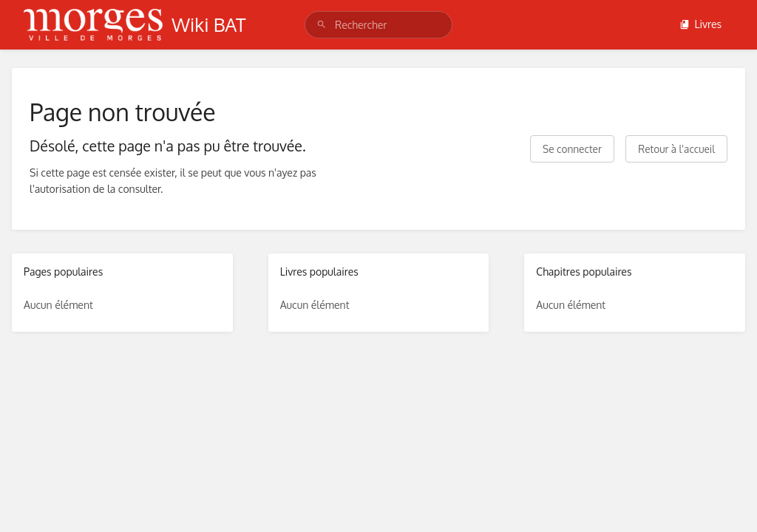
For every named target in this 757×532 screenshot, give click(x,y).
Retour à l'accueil (676, 149)
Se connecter (572, 149)
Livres (700, 24)
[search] (378, 25)
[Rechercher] (322, 25)
